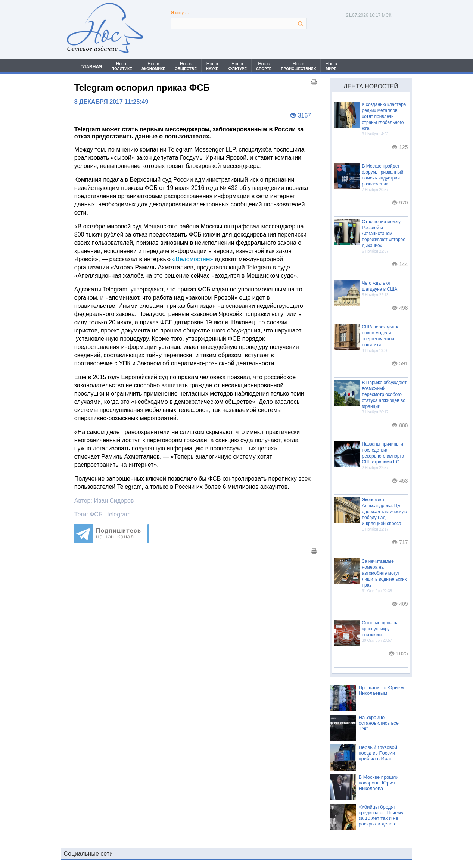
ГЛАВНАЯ (91, 67)
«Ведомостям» (193, 259)
